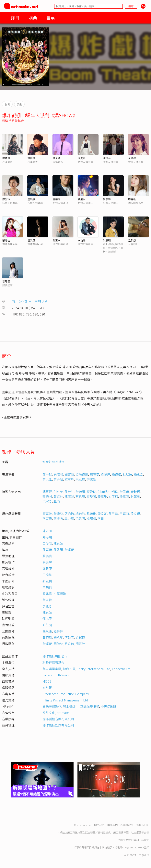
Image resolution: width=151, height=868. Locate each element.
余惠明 (80, 518)
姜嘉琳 (102, 496)
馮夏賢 (82, 158)
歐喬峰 (69, 479)
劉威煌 (105, 474)
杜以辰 (127, 474)
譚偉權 (31, 158)
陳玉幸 (57, 240)
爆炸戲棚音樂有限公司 (58, 719)
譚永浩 (57, 158)
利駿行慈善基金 (13, 121)
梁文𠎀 (135, 514)
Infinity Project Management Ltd (65, 700)
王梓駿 (47, 575)
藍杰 (57, 501)
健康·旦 (69, 669)
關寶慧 (6, 158)
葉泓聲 (80, 479)
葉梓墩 (58, 518)
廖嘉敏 (132, 199)
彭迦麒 (102, 492)
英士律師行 (71, 706)
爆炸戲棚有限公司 (55, 656)
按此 (146, 840)
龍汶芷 (31, 240)
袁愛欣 (47, 543)
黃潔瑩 (69, 550)
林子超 (58, 479)
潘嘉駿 (124, 496)
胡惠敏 (80, 644)
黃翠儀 (124, 492)
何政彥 (69, 637)
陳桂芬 (107, 158)
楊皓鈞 (80, 514)
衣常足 (47, 688)
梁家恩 (47, 501)
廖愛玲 (6, 199)
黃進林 (82, 199)
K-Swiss (63, 675)
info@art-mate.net (133, 847)
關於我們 (99, 825)
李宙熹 (82, 240)
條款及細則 (143, 825)
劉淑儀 (47, 581)
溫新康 (47, 568)
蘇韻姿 (94, 474)
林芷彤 (135, 496)
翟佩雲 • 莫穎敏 (54, 593)
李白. (101, 518)
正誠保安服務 (90, 706)
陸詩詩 (58, 631)
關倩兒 (58, 644)
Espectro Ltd (121, 669)
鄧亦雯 (47, 619)
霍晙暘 (91, 496)
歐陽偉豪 (82, 474)
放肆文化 (49, 713)
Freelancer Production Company (66, 694)
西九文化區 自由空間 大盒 (30, 302)
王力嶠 (69, 518)
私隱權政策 (127, 825)
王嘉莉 (124, 514)
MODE (47, 681)
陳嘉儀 (47, 550)
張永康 (47, 631)
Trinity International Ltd (94, 669)
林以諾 (47, 479)
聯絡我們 (112, 825)
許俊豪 (91, 479)
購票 (33, 18)
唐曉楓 (31, 199)
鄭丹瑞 (47, 474)
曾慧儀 (6, 281)
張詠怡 (6, 240)
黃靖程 (132, 158)
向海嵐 (58, 474)
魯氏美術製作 (52, 706)
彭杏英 (58, 492)
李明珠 (113, 492)
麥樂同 (57, 199)
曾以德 (47, 600)
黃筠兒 (58, 514)
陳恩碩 (107, 240)
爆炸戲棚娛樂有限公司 (58, 725)
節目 (15, 18)
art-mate (63, 713)
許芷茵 (47, 625)
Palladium (49, 675)
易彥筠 (107, 199)
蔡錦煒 (80, 496)
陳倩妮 (69, 496)
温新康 (132, 240)
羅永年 (58, 637)
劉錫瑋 (80, 637)
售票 (51, 18)
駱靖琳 (91, 514)
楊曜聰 (91, 518)
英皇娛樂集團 (52, 669)
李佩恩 (47, 606)
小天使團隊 (109, 706)
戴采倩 (69, 644)
